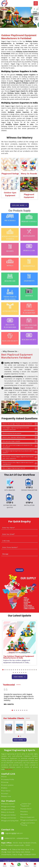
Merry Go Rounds (29, 174)
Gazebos (24, 812)
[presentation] (17, 563)
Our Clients (6, 791)
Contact (5, 794)
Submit (19, 570)
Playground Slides (8, 809)
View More (20, 677)
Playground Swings (10, 174)
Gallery (4, 788)
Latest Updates (7, 785)
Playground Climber (9, 815)
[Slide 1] (14, 25)
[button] (3, 670)
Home (4, 777)
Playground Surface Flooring (28, 824)
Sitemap (5, 782)
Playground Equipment (29, 196)
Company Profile (8, 779)
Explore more (20, 205)
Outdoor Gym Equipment (10, 194)
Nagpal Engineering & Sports (20, 750)
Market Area (6, 796)
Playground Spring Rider (10, 821)
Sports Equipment (27, 817)
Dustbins (24, 814)
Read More (9, 769)
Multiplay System (8, 804)
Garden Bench (26, 809)
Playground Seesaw (9, 818)
